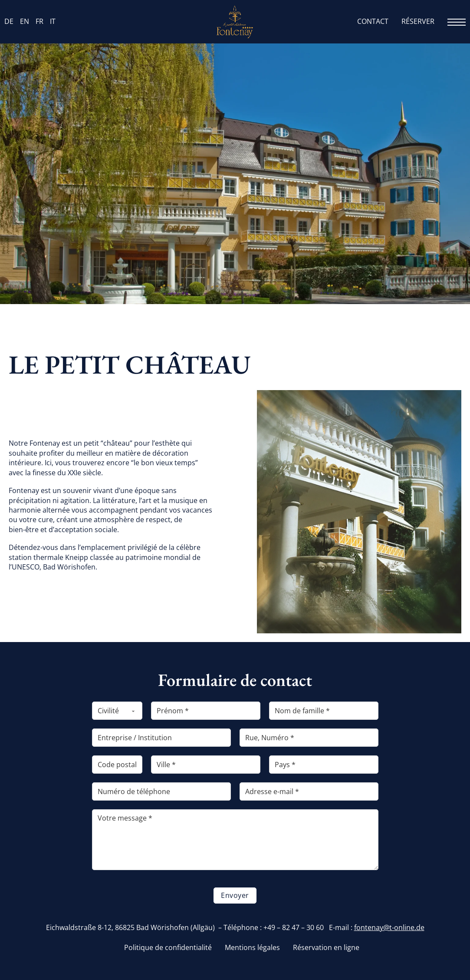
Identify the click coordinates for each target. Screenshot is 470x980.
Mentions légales (252, 948)
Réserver (418, 22)
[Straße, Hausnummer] (309, 738)
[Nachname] (324, 711)
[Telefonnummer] (161, 791)
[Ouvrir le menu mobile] (457, 22)
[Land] (324, 765)
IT (53, 22)
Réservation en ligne (326, 948)
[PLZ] (117, 765)
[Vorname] (206, 711)
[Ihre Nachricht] (235, 840)
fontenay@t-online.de (389, 927)
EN (25, 22)
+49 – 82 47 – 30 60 (294, 927)
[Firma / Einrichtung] (161, 738)
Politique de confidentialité (168, 948)
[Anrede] (117, 711)
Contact (373, 22)
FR (39, 22)
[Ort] (206, 765)
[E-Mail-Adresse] (309, 791)
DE (9, 22)
